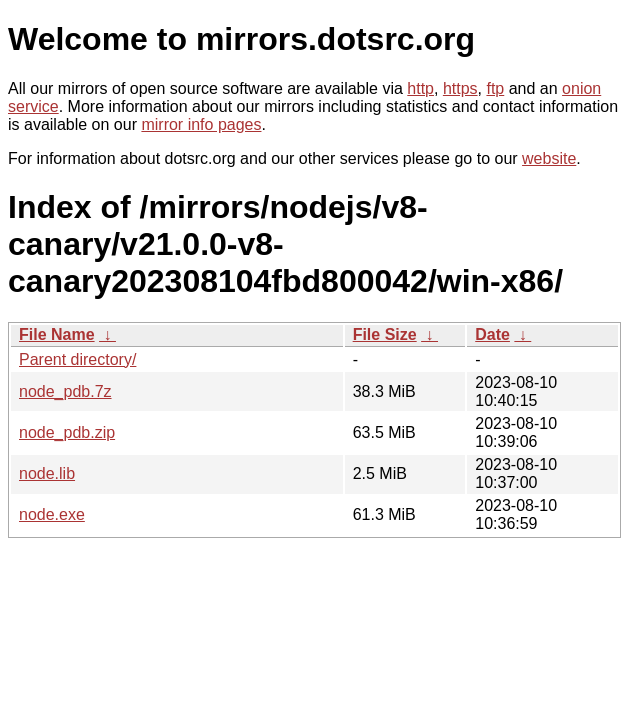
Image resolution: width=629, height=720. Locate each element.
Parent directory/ (77, 359)
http (420, 88)
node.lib (47, 473)
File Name (57, 334)
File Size (385, 334)
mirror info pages (201, 124)
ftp (495, 88)
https (460, 88)
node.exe (52, 514)
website (549, 158)
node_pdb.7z (65, 391)
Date (492, 334)
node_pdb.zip (67, 432)
